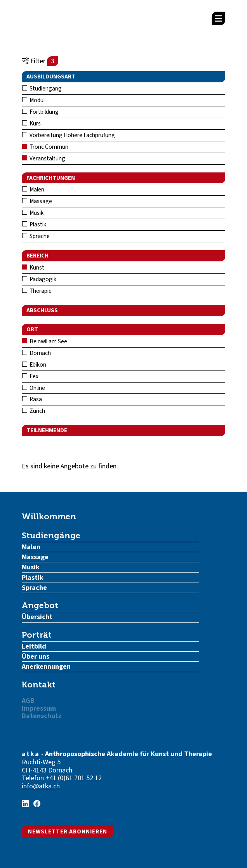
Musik (33, 213)
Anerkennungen (46, 667)
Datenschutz (42, 716)
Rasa (32, 399)
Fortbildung (40, 112)
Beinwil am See (45, 341)
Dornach (37, 353)
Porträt (37, 635)
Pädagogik (39, 279)
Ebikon (34, 365)
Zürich (34, 411)
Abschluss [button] (42, 310)
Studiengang (42, 89)
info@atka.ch (41, 786)
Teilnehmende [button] (47, 430)
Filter (40, 61)
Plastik (34, 224)
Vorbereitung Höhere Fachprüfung (69, 135)
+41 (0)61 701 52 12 (74, 778)
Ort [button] (32, 329)
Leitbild (34, 646)
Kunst (33, 268)
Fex (30, 376)
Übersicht (37, 617)
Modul (33, 100)
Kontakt (39, 684)
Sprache (36, 236)
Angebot (40, 605)
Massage (37, 201)
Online (34, 388)
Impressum (39, 709)
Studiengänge (51, 535)
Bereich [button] (37, 256)
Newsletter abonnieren (68, 831)
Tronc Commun (45, 147)
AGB (28, 701)
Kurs (31, 124)
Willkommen (49, 516)
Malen (33, 190)
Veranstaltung (44, 158)
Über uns (36, 657)
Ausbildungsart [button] (51, 77)
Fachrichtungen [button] (51, 178)
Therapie (37, 291)
